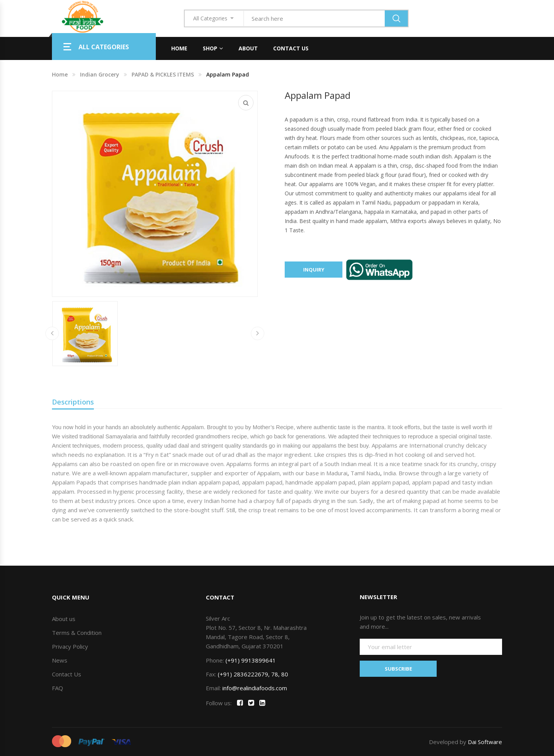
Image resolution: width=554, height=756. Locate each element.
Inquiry (314, 270)
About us (64, 619)
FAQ (58, 688)
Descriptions (73, 402)
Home (179, 48)
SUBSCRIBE (398, 669)
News (60, 660)
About (248, 48)
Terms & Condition (77, 633)
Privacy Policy (70, 646)
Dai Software (485, 742)
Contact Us (291, 48)
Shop (210, 48)
